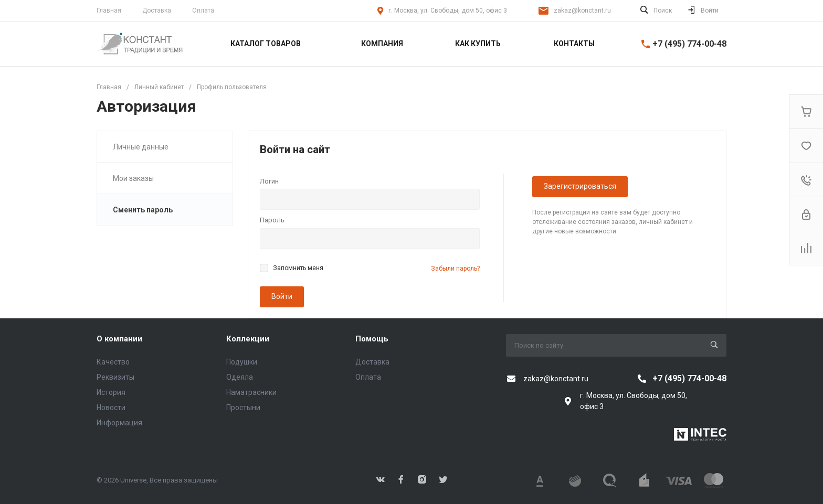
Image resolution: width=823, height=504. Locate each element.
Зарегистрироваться (580, 186)
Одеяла (240, 377)
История (111, 392)
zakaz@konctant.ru (582, 10)
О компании (119, 339)
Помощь (372, 339)
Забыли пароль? (455, 269)
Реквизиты (115, 377)
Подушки (242, 362)
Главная (109, 10)
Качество (113, 362)
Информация (119, 423)
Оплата (203, 10)
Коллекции (248, 339)
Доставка (157, 10)
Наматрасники (251, 392)
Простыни (243, 408)
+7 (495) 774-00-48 (689, 44)
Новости (111, 408)
